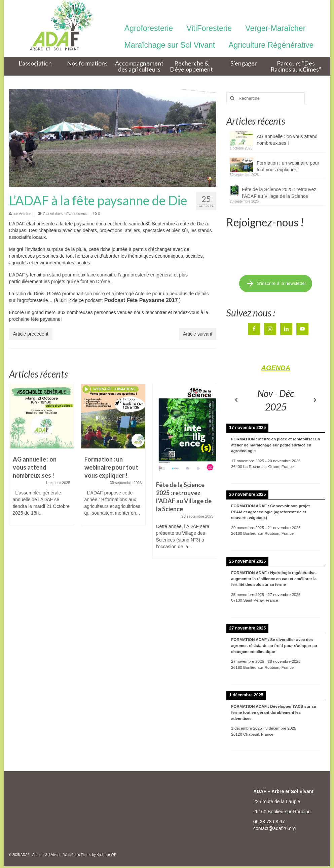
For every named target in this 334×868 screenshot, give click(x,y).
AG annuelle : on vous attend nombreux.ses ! (287, 140)
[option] (42, 458)
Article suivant (198, 334)
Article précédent (31, 334)
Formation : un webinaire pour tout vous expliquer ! (288, 166)
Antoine (25, 214)
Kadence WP (106, 855)
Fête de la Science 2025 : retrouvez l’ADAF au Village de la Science (279, 193)
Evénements (77, 214)
